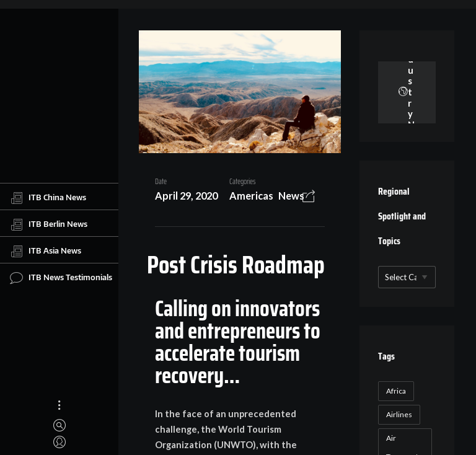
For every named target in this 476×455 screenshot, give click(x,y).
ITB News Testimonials (61, 278)
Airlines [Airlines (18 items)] (399, 414)
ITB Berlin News (49, 224)
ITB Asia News (46, 251)
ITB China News (48, 198)
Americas (251, 196)
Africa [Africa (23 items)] (396, 391)
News (291, 196)
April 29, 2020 (186, 196)
